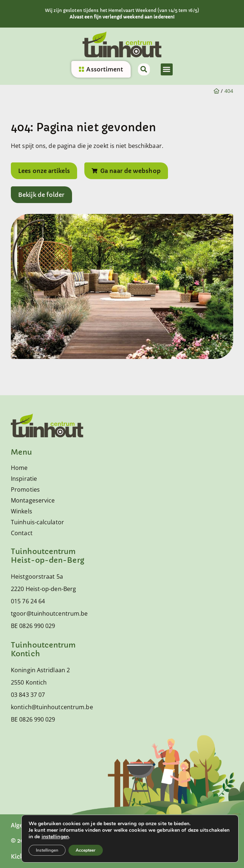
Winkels (22, 511)
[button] (167, 69)
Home (19, 468)
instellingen (55, 837)
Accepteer (86, 850)
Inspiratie (24, 479)
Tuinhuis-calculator (37, 522)
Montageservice (33, 500)
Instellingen (47, 850)
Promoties (25, 489)
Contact (22, 533)
